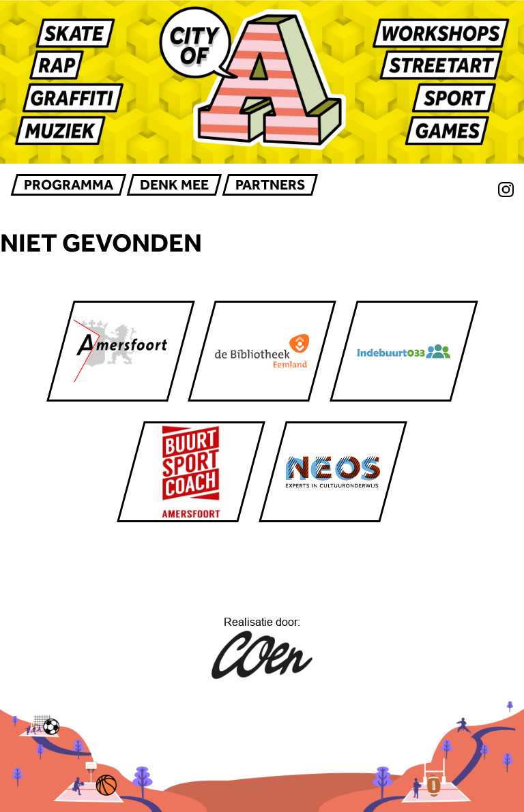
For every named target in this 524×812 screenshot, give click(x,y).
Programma (69, 184)
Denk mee (174, 184)
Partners (270, 184)
